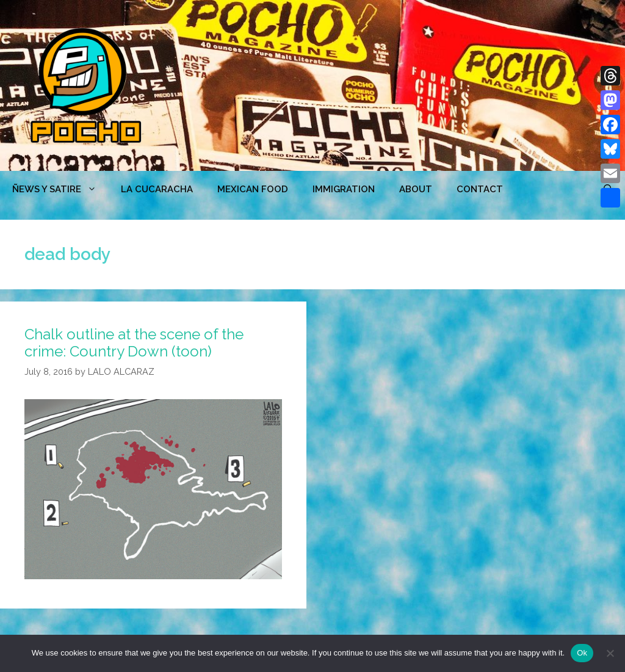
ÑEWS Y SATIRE (60, 189)
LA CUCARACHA (157, 189)
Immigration (344, 189)
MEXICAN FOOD (253, 189)
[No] (610, 653)
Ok (582, 653)
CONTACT (480, 189)
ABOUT (416, 189)
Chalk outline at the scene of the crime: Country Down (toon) (134, 343)
